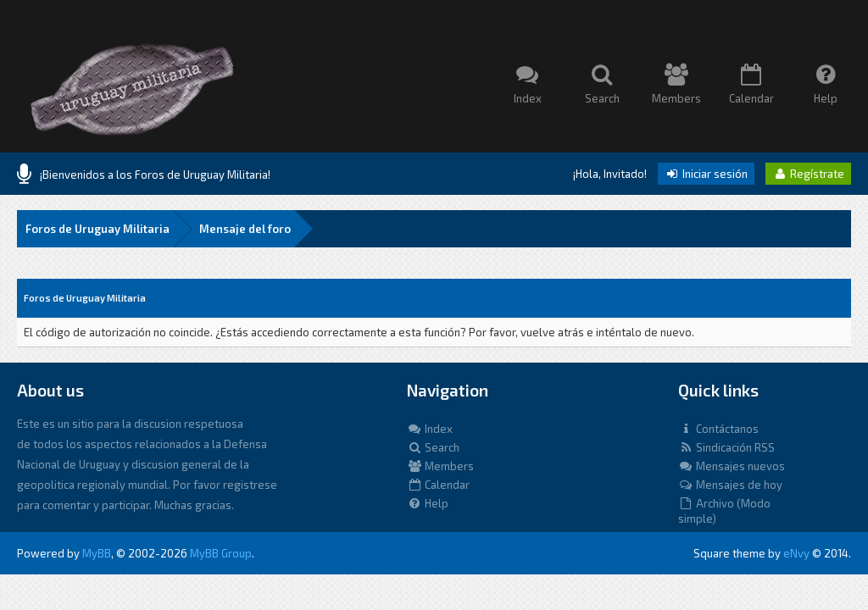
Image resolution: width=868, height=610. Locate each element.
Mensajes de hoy (730, 485)
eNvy (796, 553)
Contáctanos (718, 429)
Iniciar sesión (706, 174)
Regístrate (808, 174)
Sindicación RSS (726, 447)
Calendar (438, 485)
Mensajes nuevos (732, 466)
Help (428, 503)
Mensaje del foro (245, 229)
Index (430, 429)
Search (433, 447)
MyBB (97, 553)
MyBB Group (221, 553)
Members (440, 466)
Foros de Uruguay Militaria (97, 229)
